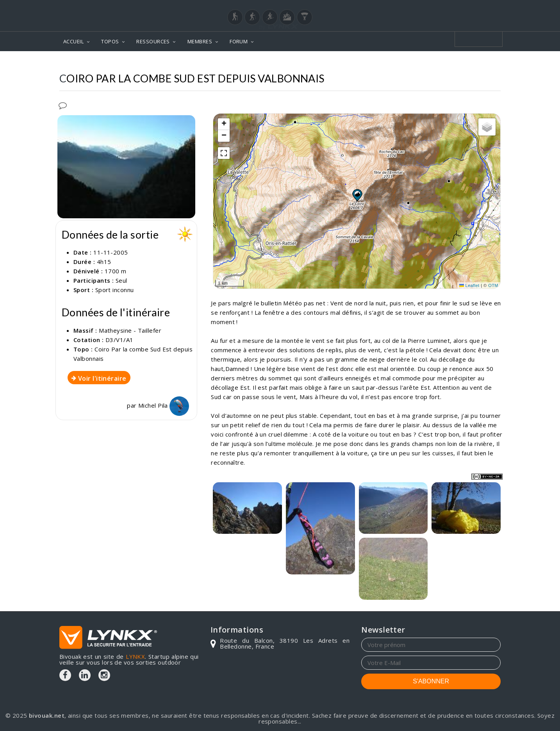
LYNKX (135, 656)
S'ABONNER (431, 681)
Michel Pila (164, 405)
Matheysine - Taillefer (130, 330)
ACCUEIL (73, 41)
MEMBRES (200, 41)
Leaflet (469, 285)
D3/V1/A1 (119, 340)
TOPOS (110, 41)
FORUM (239, 41)
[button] (357, 195)
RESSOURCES (153, 41)
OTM (493, 285)
